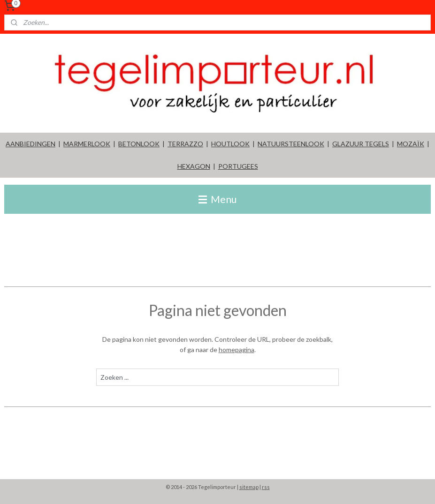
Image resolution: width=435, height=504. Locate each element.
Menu (217, 199)
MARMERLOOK (87, 144)
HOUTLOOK (230, 144)
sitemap (249, 487)
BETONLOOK (139, 144)
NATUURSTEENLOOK (291, 144)
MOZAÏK (411, 144)
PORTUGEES (238, 166)
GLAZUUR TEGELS (361, 144)
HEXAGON (194, 166)
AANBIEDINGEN (31, 144)
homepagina (237, 350)
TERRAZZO (185, 144)
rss (266, 487)
